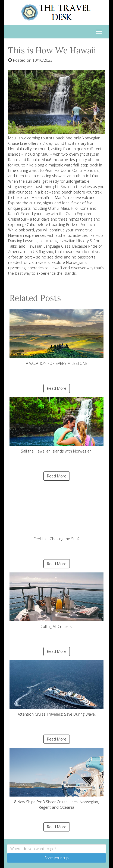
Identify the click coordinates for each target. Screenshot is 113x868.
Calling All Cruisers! (56, 601)
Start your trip (57, 858)
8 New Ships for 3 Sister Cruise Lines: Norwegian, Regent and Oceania (56, 779)
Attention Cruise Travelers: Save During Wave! (56, 688)
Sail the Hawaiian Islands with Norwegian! (56, 425)
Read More (57, 388)
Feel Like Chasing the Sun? (56, 513)
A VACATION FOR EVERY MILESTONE (56, 338)
